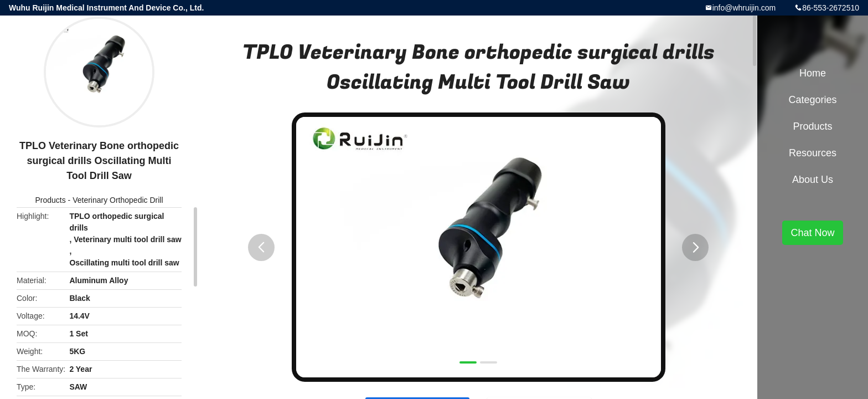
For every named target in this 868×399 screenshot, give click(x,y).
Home (813, 73)
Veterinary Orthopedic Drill (118, 200)
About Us (813, 180)
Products (50, 200)
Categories (812, 100)
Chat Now (812, 233)
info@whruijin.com (744, 8)
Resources (813, 153)
